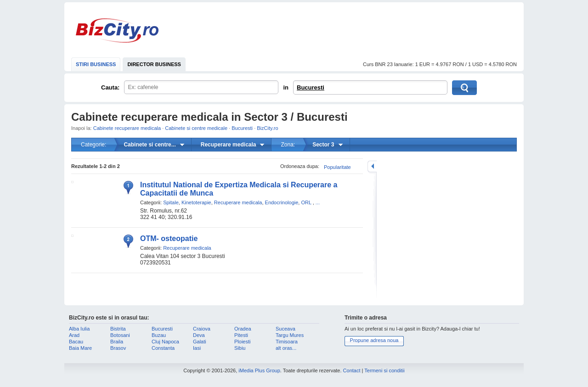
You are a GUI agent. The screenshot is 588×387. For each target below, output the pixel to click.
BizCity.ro (117, 31)
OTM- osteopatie (169, 238)
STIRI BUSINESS (96, 64)
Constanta (163, 348)
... (318, 202)
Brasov (118, 348)
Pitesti (241, 335)
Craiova (202, 329)
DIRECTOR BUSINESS (154, 64)
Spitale (171, 202)
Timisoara (287, 342)
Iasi (197, 348)
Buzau (159, 335)
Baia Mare (80, 348)
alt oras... (286, 348)
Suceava (286, 329)
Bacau (76, 342)
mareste (372, 166)
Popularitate (337, 167)
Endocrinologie (282, 202)
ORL (306, 202)
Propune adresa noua (374, 340)
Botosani (120, 335)
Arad (74, 335)
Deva (199, 335)
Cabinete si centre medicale (196, 128)
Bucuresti (311, 87)
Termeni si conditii (384, 370)
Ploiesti (242, 342)
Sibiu (240, 348)
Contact (352, 370)
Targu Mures (290, 335)
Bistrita (118, 329)
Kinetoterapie (196, 202)
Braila (117, 342)
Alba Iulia (79, 329)
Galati (200, 342)
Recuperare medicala (238, 202)
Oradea (243, 329)
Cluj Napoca (165, 342)
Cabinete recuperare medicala (127, 128)
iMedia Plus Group (259, 370)
